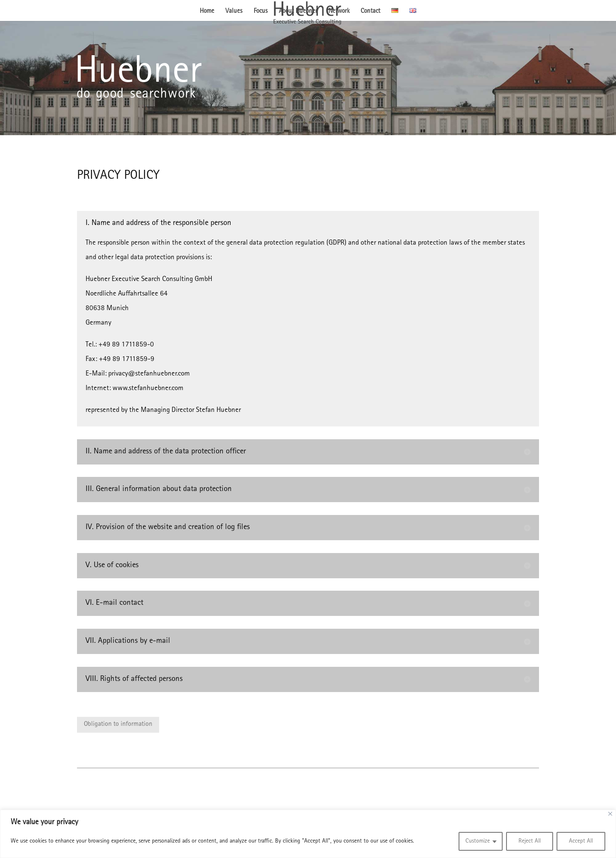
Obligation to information (118, 725)
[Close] (610, 814)
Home (207, 12)
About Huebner (298, 12)
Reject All (530, 841)
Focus (261, 12)
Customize (478, 841)
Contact (370, 12)
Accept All (581, 841)
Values (234, 12)
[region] (308, 834)
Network (339, 12)
